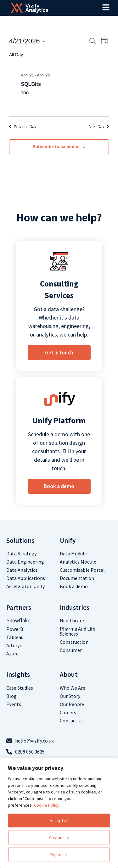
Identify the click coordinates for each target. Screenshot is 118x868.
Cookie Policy (47, 805)
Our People (72, 704)
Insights (18, 674)
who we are (73, 688)
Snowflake (18, 620)
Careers (68, 712)
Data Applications (26, 578)
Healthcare (72, 620)
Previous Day (23, 127)
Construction (74, 642)
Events (14, 704)
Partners (19, 607)
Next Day (99, 127)
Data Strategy (21, 554)
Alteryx (14, 645)
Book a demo (74, 586)
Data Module (73, 554)
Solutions (20, 540)
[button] (106, 8)
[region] (59, 813)
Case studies (20, 688)
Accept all (59, 821)
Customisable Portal (82, 570)
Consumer (71, 650)
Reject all (59, 854)
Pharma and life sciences (78, 631)
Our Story (70, 696)
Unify (68, 540)
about (69, 674)
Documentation (77, 578)
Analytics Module (78, 562)
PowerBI (16, 629)
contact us (72, 721)
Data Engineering (25, 562)
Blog (11, 696)
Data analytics (22, 570)
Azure (12, 654)
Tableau (15, 637)
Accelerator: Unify (25, 586)
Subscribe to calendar (55, 147)
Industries (75, 607)
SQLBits (31, 84)
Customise (59, 837)
